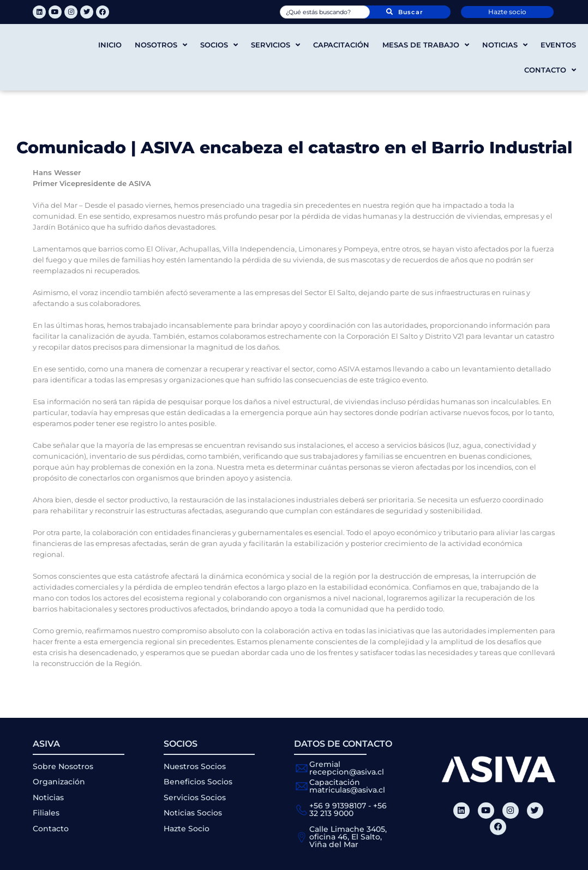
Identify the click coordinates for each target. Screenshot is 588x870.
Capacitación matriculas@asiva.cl (347, 786)
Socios (219, 45)
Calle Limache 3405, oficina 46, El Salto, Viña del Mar (348, 837)
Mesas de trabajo (426, 45)
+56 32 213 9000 (348, 809)
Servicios (275, 45)
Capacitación (341, 45)
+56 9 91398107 (338, 806)
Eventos (558, 45)
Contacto (550, 70)
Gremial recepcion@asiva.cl (347, 768)
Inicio (110, 45)
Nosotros (161, 45)
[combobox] (325, 12)
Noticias (505, 45)
